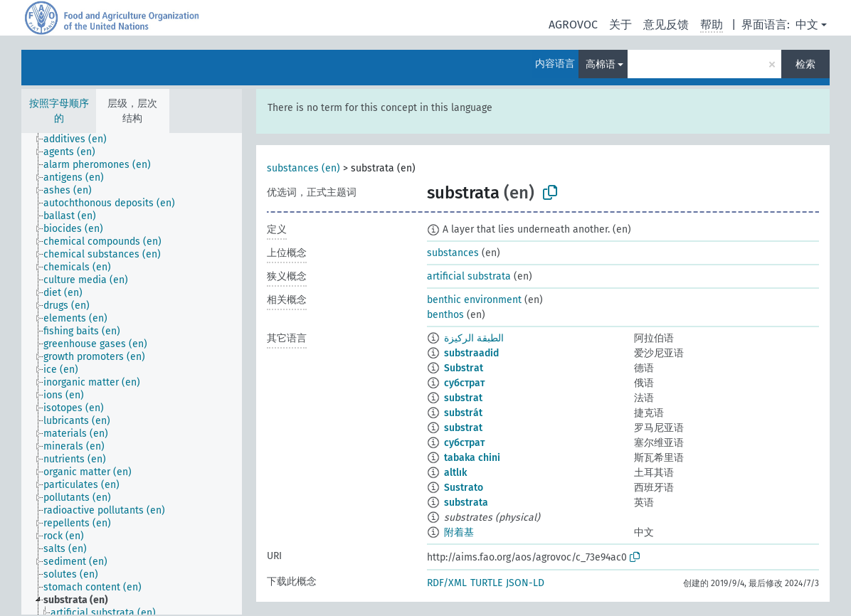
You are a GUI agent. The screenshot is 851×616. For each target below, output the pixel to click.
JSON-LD (525, 583)
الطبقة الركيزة (474, 338)
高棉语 (601, 64)
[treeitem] (81, 139)
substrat (463, 398)
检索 (805, 64)
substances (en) (303, 168)
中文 (807, 25)
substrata (466, 503)
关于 (620, 25)
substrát (463, 413)
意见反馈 (666, 25)
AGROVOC (573, 25)
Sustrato (464, 488)
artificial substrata (469, 276)
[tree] (132, 374)
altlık (455, 473)
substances (453, 253)
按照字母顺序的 (59, 111)
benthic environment (474, 300)
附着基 (459, 532)
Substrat (464, 368)
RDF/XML (447, 583)
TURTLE (486, 583)
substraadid (471, 353)
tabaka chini (472, 458)
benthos (445, 315)
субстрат (464, 383)
